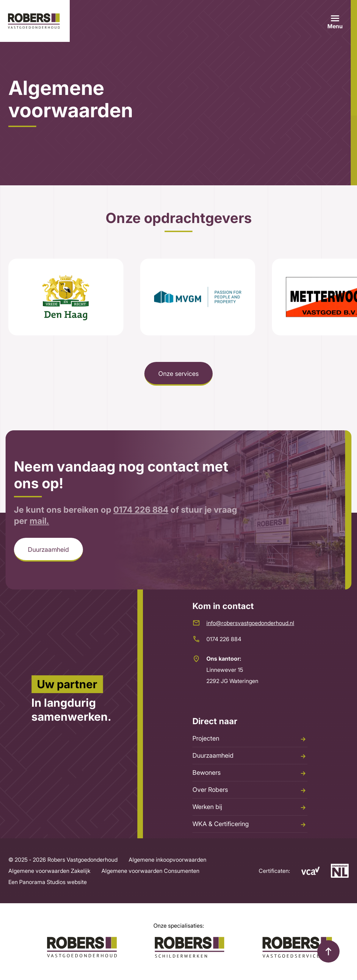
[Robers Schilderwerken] (190, 947)
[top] (328, 951)
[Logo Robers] (82, 947)
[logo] (35, 21)
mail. (39, 541)
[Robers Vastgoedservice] (297, 947)
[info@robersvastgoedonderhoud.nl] (250, 623)
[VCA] (305, 871)
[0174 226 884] (250, 639)
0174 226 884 (141, 530)
